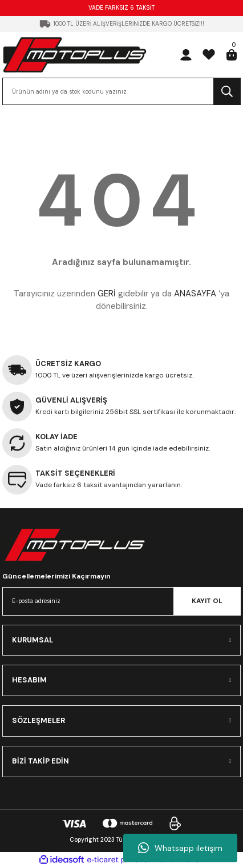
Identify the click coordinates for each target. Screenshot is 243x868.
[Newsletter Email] (121, 601)
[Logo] (75, 55)
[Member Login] (186, 55)
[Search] (121, 91)
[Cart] (232, 55)
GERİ (107, 294)
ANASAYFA (195, 294)
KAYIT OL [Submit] (207, 601)
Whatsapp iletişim (180, 848)
